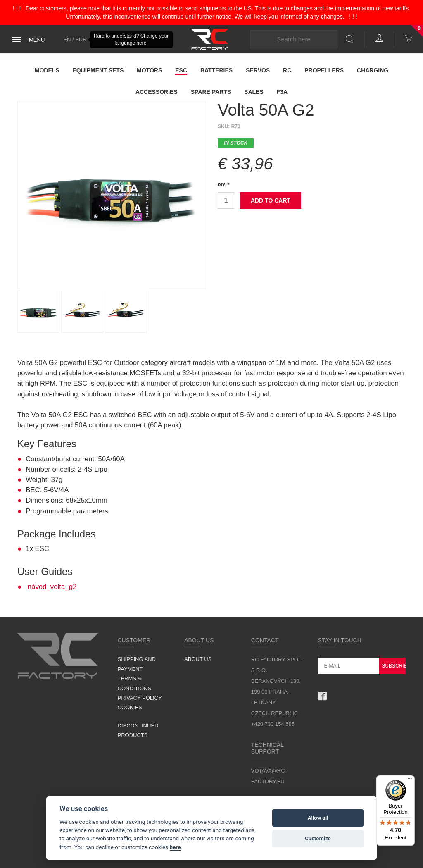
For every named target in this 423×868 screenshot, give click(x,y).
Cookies (130, 707)
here (175, 847)
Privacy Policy (140, 698)
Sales (254, 92)
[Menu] (410, 780)
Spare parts (211, 92)
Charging (373, 70)
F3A (282, 92)
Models (47, 70)
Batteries (216, 70)
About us (198, 659)
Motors (149, 70)
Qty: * (224, 185)
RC (287, 70)
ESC (181, 70)
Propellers (324, 70)
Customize (318, 838)
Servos (258, 70)
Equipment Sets (98, 70)
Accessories (157, 92)
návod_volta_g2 (52, 587)
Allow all (318, 818)
